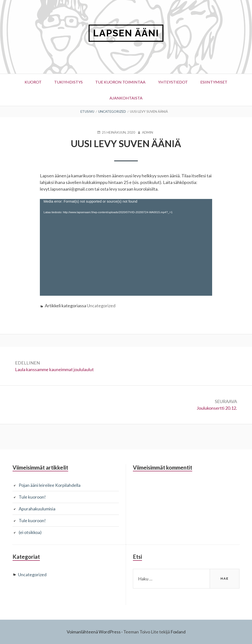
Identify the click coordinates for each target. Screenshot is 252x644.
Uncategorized (101, 306)
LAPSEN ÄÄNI (126, 33)
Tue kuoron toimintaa (120, 82)
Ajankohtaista (126, 98)
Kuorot (33, 82)
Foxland (178, 632)
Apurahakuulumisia (37, 509)
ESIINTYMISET (214, 82)
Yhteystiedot (173, 82)
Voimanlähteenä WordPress (94, 632)
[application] (126, 247)
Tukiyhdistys (68, 82)
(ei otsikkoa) (30, 532)
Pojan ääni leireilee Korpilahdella (50, 485)
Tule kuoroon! (32, 497)
